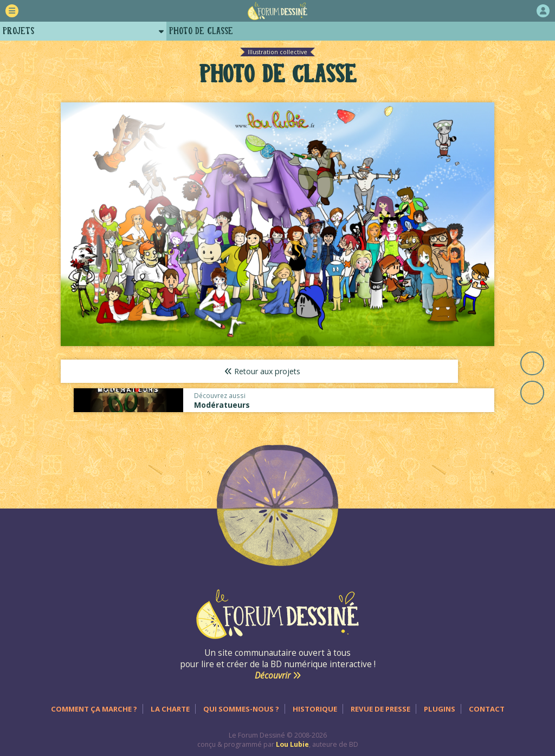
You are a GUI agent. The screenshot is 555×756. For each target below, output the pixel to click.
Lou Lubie (292, 735)
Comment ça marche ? (94, 700)
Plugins (440, 700)
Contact (487, 700)
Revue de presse (380, 700)
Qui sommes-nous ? (241, 700)
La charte (170, 700)
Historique (315, 700)
